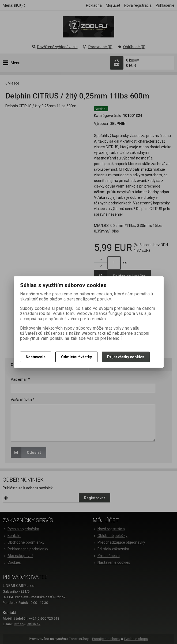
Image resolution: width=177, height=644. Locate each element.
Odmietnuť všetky (76, 357)
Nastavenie (36, 357)
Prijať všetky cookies (126, 357)
